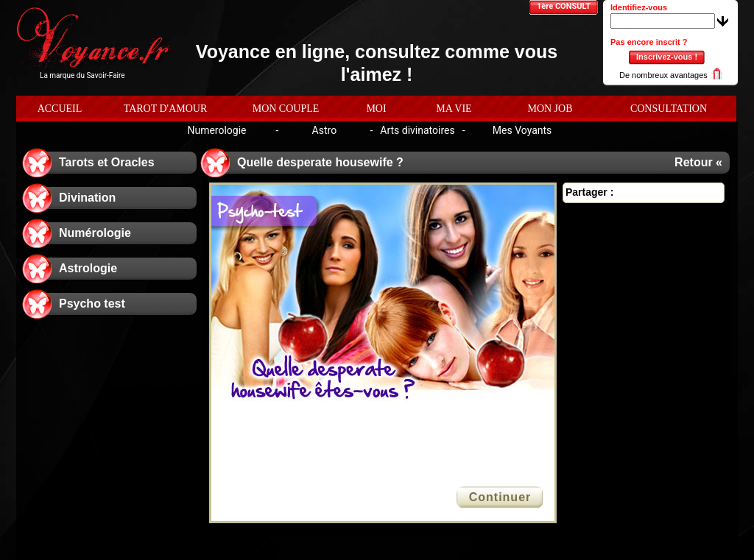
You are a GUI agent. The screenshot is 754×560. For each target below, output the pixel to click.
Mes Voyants (522, 130)
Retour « (698, 162)
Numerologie (216, 130)
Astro (325, 130)
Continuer (500, 497)
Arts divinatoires (417, 130)
